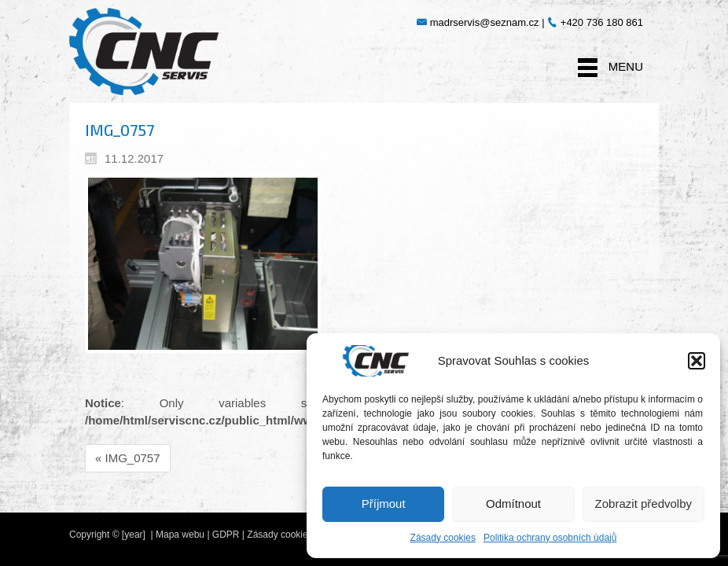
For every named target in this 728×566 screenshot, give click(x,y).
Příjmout (384, 504)
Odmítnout (513, 504)
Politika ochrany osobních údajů (550, 538)
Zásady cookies (443, 538)
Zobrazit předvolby (643, 504)
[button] (697, 361)
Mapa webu (180, 535)
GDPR (226, 535)
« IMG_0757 (128, 458)
